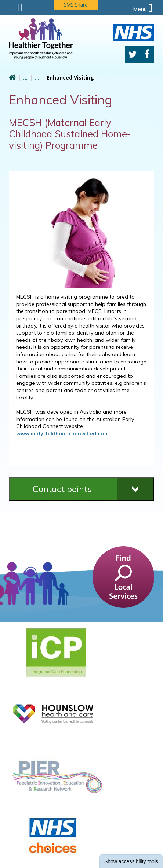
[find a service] (123, 576)
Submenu (13, 8)
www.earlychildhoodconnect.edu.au (62, 433)
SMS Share (76, 5)
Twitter (133, 54)
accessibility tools (131, 861)
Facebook (147, 54)
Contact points (62, 489)
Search (20, 8)
